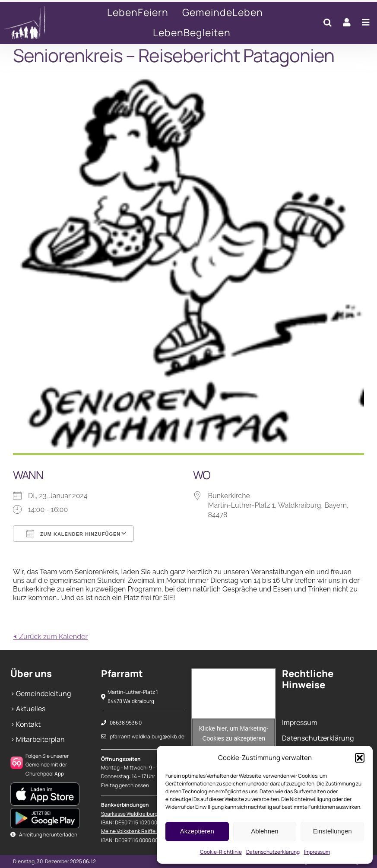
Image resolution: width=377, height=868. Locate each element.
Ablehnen (265, 831)
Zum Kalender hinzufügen (73, 534)
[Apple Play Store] (45, 786)
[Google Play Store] (45, 811)
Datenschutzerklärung (273, 852)
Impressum (317, 852)
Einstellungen (333, 831)
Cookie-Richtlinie (221, 852)
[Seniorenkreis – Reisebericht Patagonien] (35, 23)
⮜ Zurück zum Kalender (50, 637)
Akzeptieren (197, 831)
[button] (360, 758)
